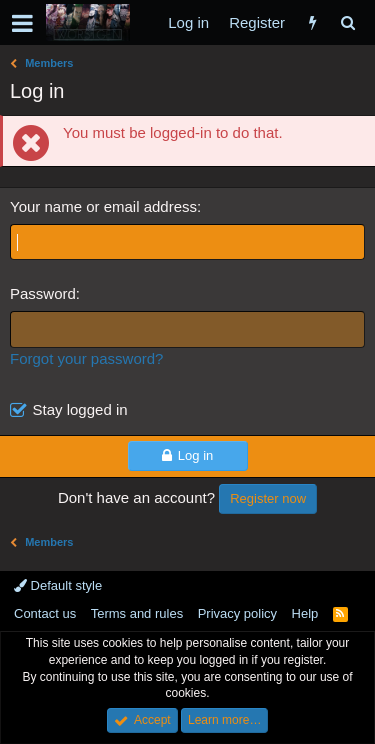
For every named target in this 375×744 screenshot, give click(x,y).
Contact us (45, 613)
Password (43, 293)
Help (305, 613)
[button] (22, 23)
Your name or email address (103, 206)
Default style (58, 585)
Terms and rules (137, 613)
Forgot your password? (86, 358)
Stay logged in (80, 409)
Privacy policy (237, 613)
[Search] (347, 22)
